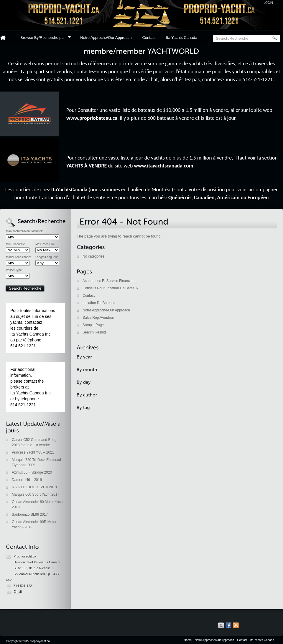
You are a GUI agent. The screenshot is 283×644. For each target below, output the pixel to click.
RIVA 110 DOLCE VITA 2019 (34, 487)
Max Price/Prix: (45, 244)
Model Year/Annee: (18, 257)
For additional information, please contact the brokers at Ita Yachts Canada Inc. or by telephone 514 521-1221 (31, 387)
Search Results (94, 332)
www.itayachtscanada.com (164, 166)
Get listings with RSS (236, 625)
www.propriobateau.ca (92, 118)
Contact (149, 38)
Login (268, 3)
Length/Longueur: (47, 257)
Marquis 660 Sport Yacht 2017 (36, 494)
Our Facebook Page (228, 625)
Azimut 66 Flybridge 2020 (32, 472)
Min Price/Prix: (15, 244)
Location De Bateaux (99, 303)
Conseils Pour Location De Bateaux (110, 288)
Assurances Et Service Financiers (109, 281)
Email (18, 592)
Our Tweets (221, 625)
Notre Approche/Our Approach (106, 38)
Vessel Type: (14, 270)
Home (5, 38)
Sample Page (93, 325)
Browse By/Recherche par (44, 38)
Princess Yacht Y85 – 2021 (33, 452)
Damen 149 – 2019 (27, 480)
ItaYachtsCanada (69, 190)
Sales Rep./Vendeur (98, 318)
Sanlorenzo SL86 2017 (30, 514)
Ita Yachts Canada (182, 38)
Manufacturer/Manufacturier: (24, 231)
